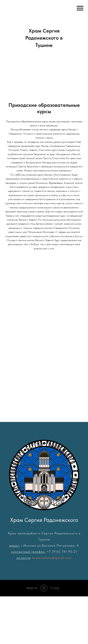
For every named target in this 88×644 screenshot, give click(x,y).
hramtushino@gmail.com (52, 558)
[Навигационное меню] (80, 8)
